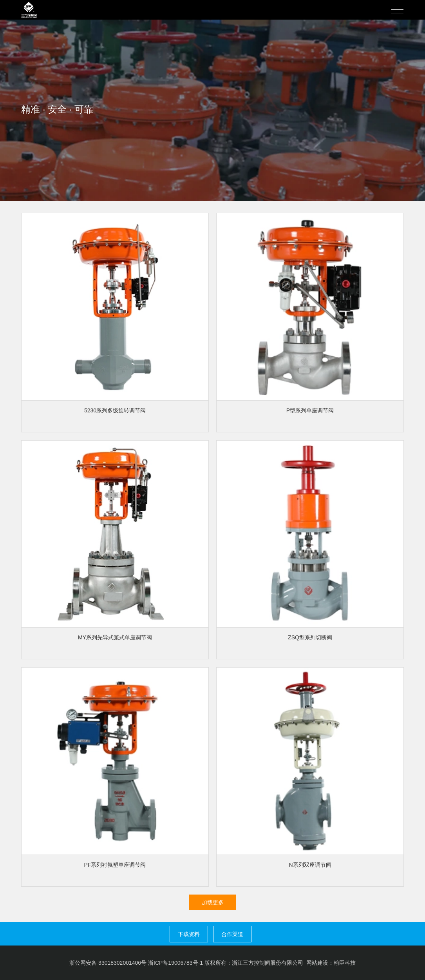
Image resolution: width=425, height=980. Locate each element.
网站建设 (317, 963)
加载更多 (213, 902)
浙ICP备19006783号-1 (175, 963)
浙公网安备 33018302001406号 (108, 963)
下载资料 (189, 934)
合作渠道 (232, 934)
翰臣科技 (345, 963)
